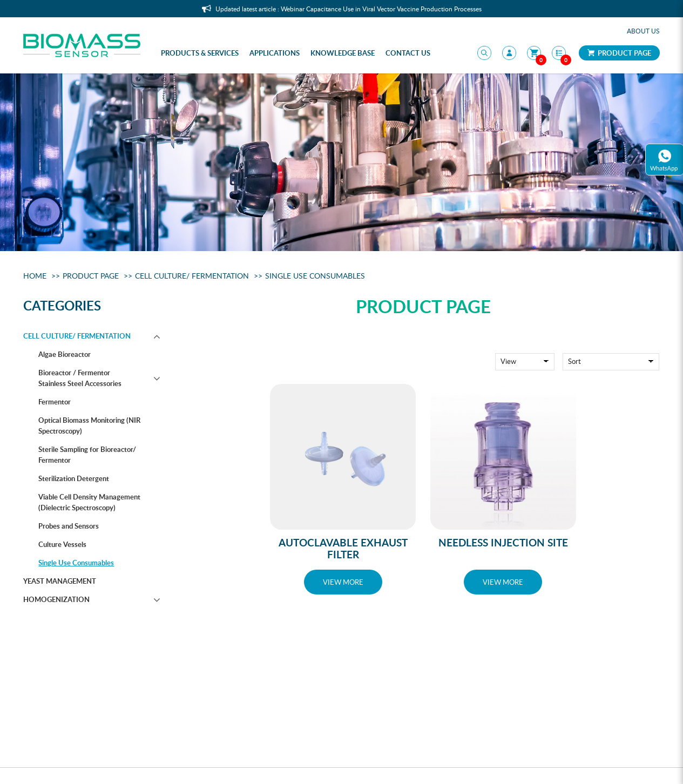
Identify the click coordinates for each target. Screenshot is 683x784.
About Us (643, 31)
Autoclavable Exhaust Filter (343, 548)
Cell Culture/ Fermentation (192, 276)
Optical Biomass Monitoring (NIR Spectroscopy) (89, 425)
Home (35, 276)
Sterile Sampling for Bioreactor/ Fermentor (87, 455)
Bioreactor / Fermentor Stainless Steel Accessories (80, 378)
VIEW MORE (343, 582)
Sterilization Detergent (74, 478)
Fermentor (55, 402)
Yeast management (60, 581)
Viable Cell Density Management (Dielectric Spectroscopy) (89, 502)
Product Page (619, 53)
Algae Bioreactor (65, 354)
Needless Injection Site (503, 542)
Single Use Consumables (315, 276)
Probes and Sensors (69, 526)
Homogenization (56, 599)
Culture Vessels (62, 544)
